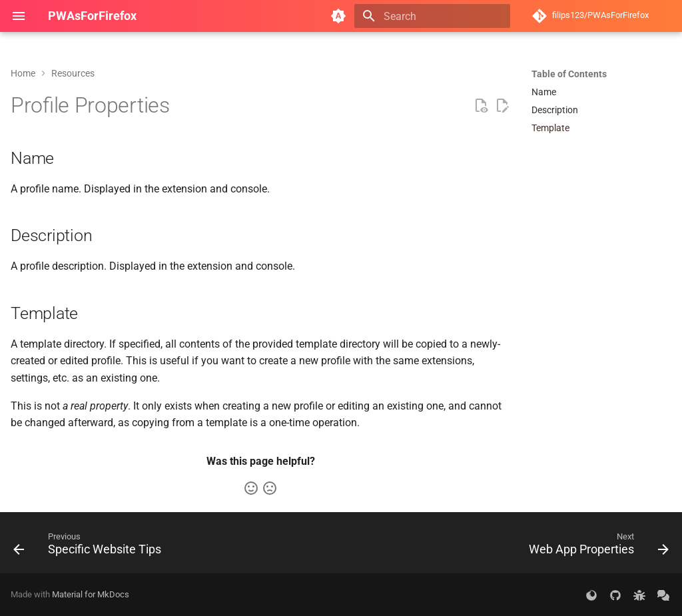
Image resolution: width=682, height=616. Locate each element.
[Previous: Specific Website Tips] (90, 547)
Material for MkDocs (91, 594)
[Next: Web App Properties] (596, 547)
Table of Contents (569, 74)
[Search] (432, 16)
